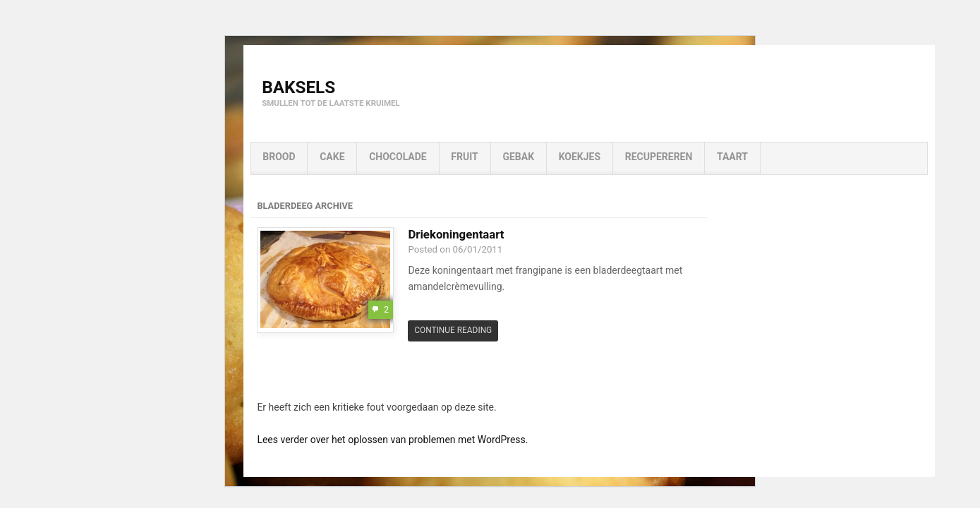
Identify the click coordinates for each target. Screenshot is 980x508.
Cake (332, 157)
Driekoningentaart (456, 234)
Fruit (464, 157)
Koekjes (580, 157)
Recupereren (659, 157)
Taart (732, 157)
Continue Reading (453, 330)
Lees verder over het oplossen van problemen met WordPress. (392, 440)
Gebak (518, 157)
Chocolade (398, 157)
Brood (279, 157)
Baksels (298, 87)
